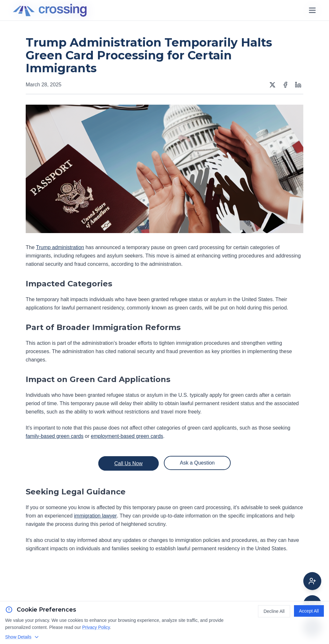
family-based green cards (55, 436)
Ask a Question (197, 463)
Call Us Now (129, 463)
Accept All (309, 611)
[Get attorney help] (312, 581)
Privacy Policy (96, 627)
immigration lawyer (95, 516)
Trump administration (60, 247)
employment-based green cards (127, 436)
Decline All (274, 611)
